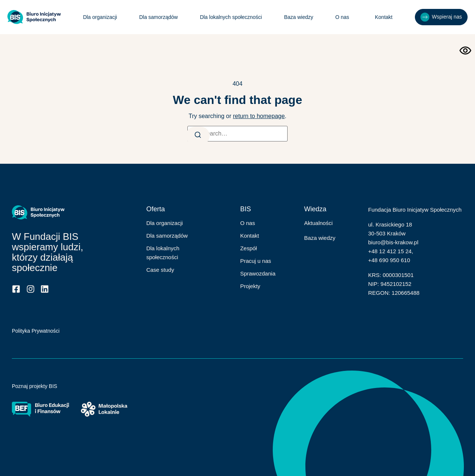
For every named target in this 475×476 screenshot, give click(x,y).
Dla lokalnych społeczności (230, 17)
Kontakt (383, 17)
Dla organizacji (99, 17)
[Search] (199, 136)
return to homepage (259, 116)
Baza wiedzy (298, 17)
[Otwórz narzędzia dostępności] (465, 50)
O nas (343, 17)
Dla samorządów (158, 17)
